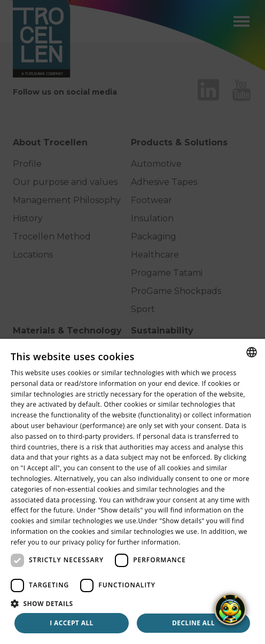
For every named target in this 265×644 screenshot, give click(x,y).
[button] (132, 603)
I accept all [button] (72, 623)
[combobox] (252, 352)
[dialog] (132, 491)
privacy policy (83, 542)
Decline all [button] (193, 623)
